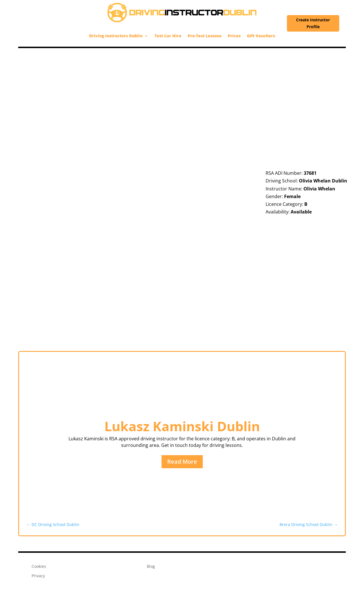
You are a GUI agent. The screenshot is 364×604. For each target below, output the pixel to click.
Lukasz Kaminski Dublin (182, 426)
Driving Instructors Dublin (116, 36)
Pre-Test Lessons (205, 36)
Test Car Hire (168, 36)
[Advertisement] (182, 91)
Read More (182, 462)
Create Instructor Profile (313, 23)
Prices (234, 36)
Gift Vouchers (261, 36)
